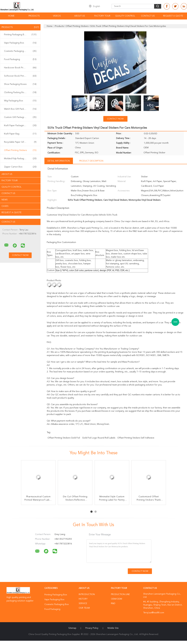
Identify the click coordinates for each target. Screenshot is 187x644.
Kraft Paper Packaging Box (20, 126)
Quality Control (125, 16)
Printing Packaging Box (20, 35)
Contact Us (148, 16)
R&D (113, 603)
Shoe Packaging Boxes (20, 84)
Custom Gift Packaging (20, 117)
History (83, 599)
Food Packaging (20, 59)
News (5, 200)
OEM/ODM (116, 599)
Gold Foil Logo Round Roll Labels (99, 438)
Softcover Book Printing (20, 76)
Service (83, 603)
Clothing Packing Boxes (20, 92)
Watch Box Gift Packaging (20, 109)
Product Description (91, 161)
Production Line (120, 594)
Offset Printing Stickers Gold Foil (64, 438)
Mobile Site (113, 628)
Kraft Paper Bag (20, 134)
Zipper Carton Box (20, 167)
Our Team (84, 608)
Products (34, 16)
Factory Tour (102, 16)
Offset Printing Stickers (20, 150)
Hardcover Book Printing (20, 68)
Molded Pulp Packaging (20, 159)
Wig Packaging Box (20, 101)
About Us (80, 16)
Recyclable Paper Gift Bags (20, 142)
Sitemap (72, 628)
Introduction (87, 594)
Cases (5, 206)
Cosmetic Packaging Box (20, 51)
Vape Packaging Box (20, 43)
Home (11, 16)
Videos (57, 16)
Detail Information (59, 161)
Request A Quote (173, 16)
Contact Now (115, 119)
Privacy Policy (92, 628)
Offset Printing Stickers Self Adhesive (136, 438)
